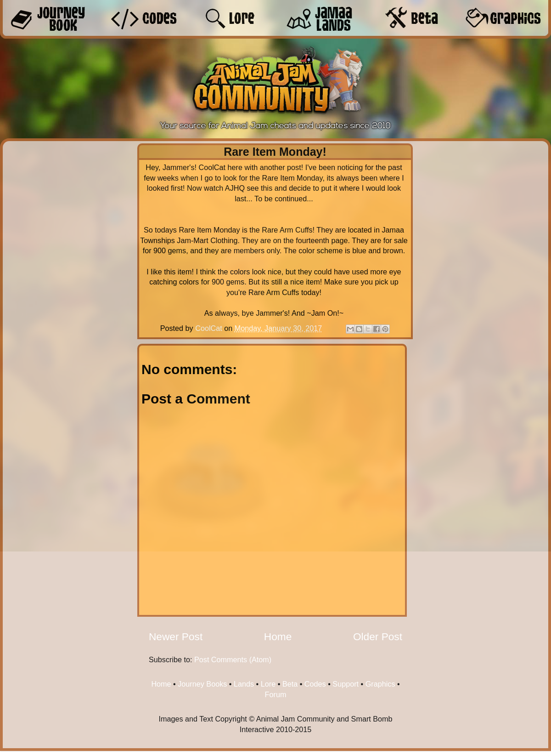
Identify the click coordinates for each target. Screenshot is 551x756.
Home (278, 637)
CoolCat (210, 328)
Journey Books (202, 684)
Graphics (380, 684)
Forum (276, 694)
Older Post (378, 637)
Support (346, 684)
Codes (315, 684)
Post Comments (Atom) (233, 659)
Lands (244, 684)
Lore (268, 684)
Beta (290, 684)
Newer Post (176, 637)
